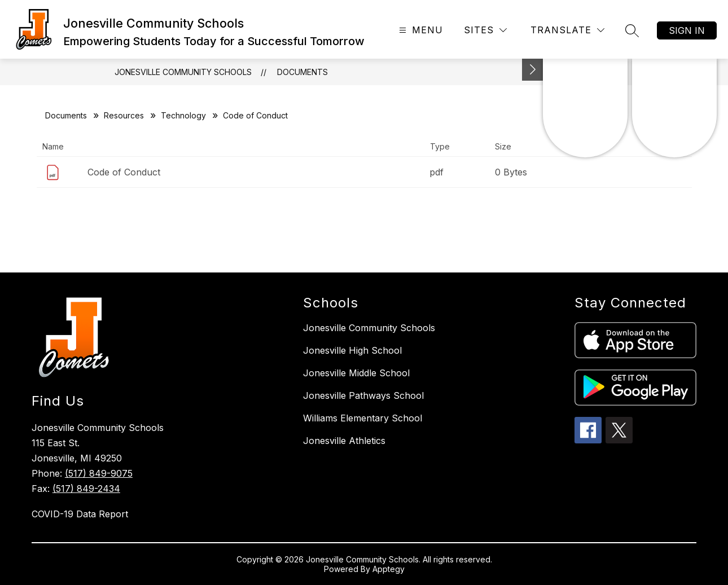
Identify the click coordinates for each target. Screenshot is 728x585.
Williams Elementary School (363, 418)
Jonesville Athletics (344, 441)
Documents (302, 72)
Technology (183, 115)
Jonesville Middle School (356, 373)
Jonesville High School (352, 350)
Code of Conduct (124, 172)
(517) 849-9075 (99, 473)
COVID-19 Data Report (80, 514)
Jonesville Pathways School (363, 395)
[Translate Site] (567, 30)
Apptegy (389, 569)
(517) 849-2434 (86, 489)
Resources (124, 115)
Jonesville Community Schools (183, 72)
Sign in (687, 30)
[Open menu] (420, 30)
